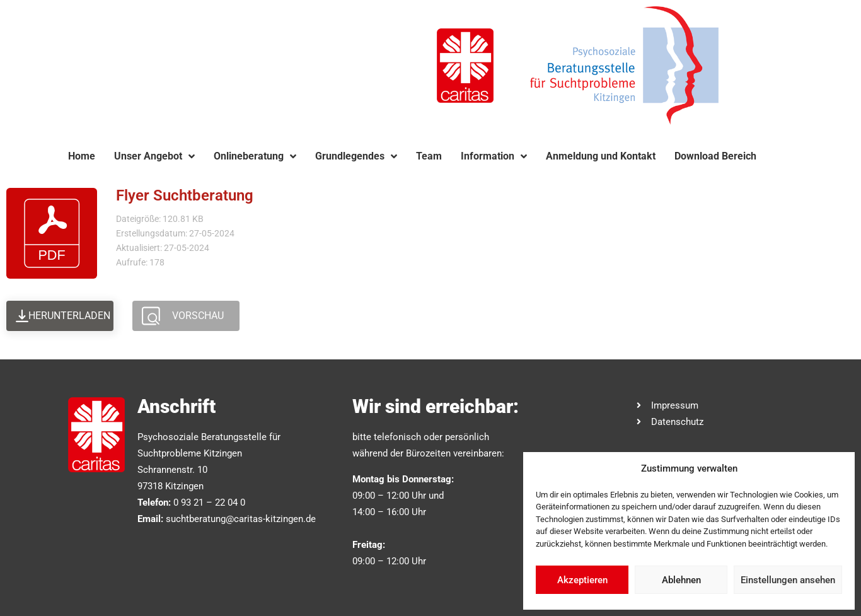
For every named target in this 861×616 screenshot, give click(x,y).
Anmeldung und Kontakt (601, 156)
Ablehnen (681, 580)
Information (494, 156)
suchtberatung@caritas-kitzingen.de (241, 519)
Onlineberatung (255, 156)
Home (82, 156)
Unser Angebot (154, 156)
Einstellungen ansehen (788, 580)
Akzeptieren (582, 580)
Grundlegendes (356, 156)
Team (429, 156)
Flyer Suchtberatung (185, 195)
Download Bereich (715, 156)
